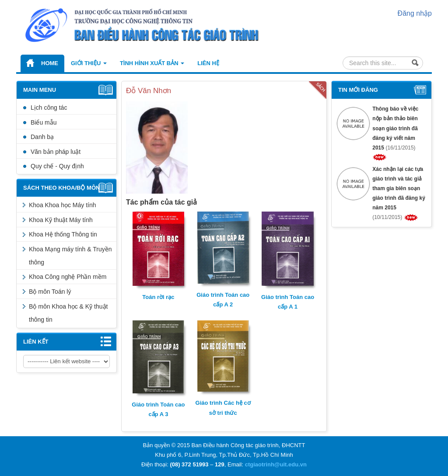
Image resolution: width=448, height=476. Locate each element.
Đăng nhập (415, 13)
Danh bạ (42, 137)
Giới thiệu (89, 63)
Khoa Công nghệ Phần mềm (68, 277)
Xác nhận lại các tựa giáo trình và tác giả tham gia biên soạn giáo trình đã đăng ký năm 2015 (399, 188)
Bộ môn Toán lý (50, 292)
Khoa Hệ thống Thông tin (63, 234)
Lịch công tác (49, 108)
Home (50, 63)
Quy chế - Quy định (57, 166)
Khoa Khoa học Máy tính (63, 205)
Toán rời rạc (158, 297)
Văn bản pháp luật (56, 152)
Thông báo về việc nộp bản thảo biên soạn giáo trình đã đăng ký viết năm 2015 (395, 128)
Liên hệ (208, 63)
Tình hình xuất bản (152, 63)
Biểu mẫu (44, 122)
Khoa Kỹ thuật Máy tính (61, 220)
